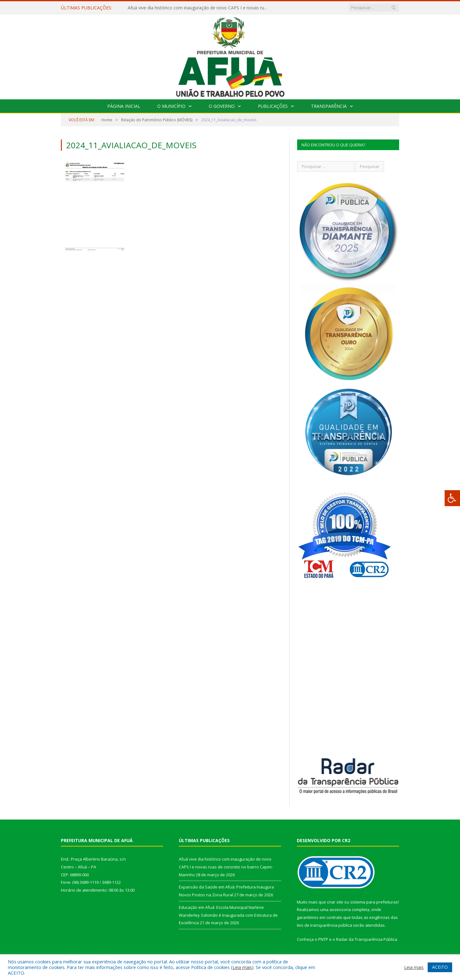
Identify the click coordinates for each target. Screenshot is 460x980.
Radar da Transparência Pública (367, 939)
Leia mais (242, 967)
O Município (171, 106)
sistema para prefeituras (374, 902)
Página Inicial (124, 106)
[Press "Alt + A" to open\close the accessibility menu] (452, 498)
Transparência (329, 106)
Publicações (273, 106)
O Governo (222, 106)
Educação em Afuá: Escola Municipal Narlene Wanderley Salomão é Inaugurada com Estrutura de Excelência (228, 915)
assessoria (340, 909)
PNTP (323, 939)
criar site (335, 902)
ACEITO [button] (440, 967)
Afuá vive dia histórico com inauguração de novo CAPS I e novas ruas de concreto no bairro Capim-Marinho (200, 8)
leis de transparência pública (324, 925)
